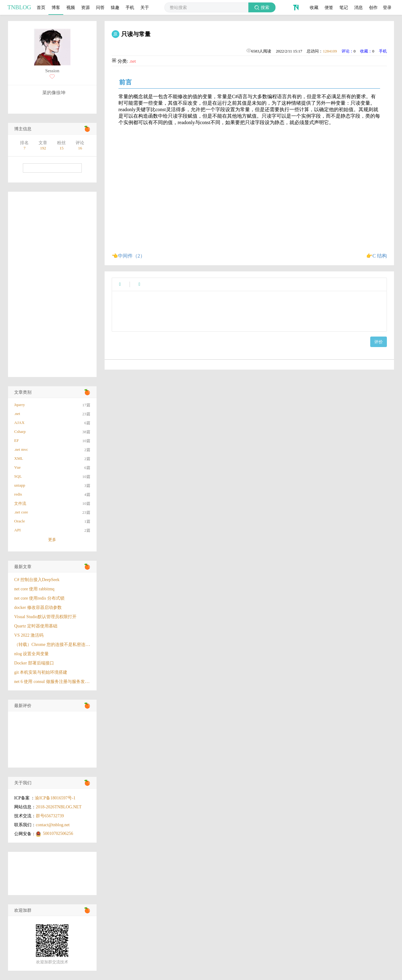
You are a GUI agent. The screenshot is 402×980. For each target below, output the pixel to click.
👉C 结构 (377, 256)
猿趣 (115, 7)
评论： (348, 51)
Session (52, 71)
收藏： (366, 51)
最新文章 (23, 567)
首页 (41, 7)
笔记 (344, 7)
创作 (373, 7)
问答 (100, 7)
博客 (56, 7)
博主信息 (23, 129)
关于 (145, 7)
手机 (130, 7)
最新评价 (23, 706)
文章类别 (23, 392)
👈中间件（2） (128, 256)
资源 (85, 7)
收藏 (314, 7)
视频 (71, 7)
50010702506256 (58, 833)
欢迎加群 (23, 910)
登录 (387, 7)
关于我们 (23, 783)
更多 (52, 540)
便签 (329, 7)
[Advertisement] (52, 284)
